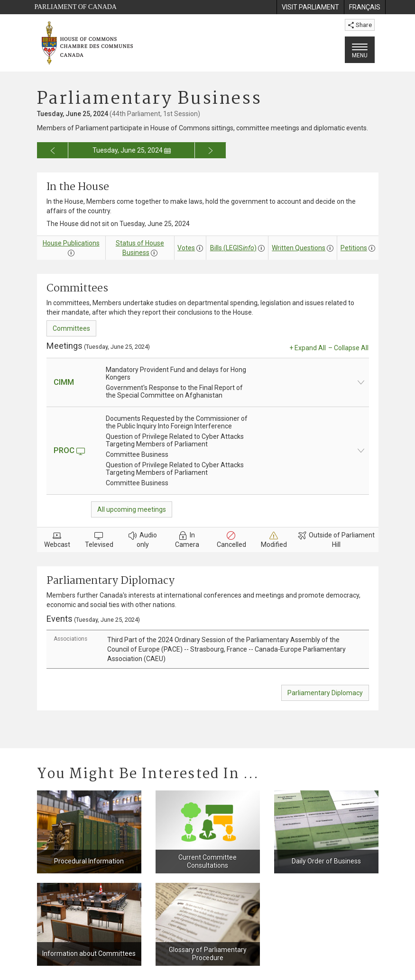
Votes (186, 248)
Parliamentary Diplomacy (325, 693)
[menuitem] (310, 7)
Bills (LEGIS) (233, 248)
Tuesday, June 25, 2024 (132, 150)
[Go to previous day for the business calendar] (53, 150)
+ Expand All (308, 348)
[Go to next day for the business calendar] (211, 150)
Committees (71, 328)
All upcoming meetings (132, 509)
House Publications (71, 243)
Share (360, 25)
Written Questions (299, 248)
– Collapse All (348, 348)
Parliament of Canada (76, 7)
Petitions (354, 248)
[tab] (208, 649)
